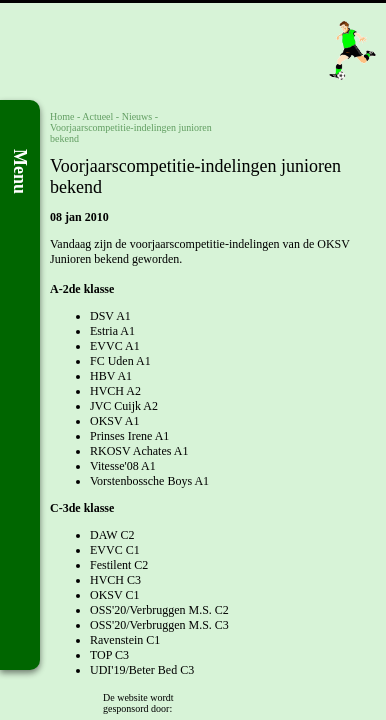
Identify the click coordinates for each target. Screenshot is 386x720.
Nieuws (137, 116)
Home (62, 116)
